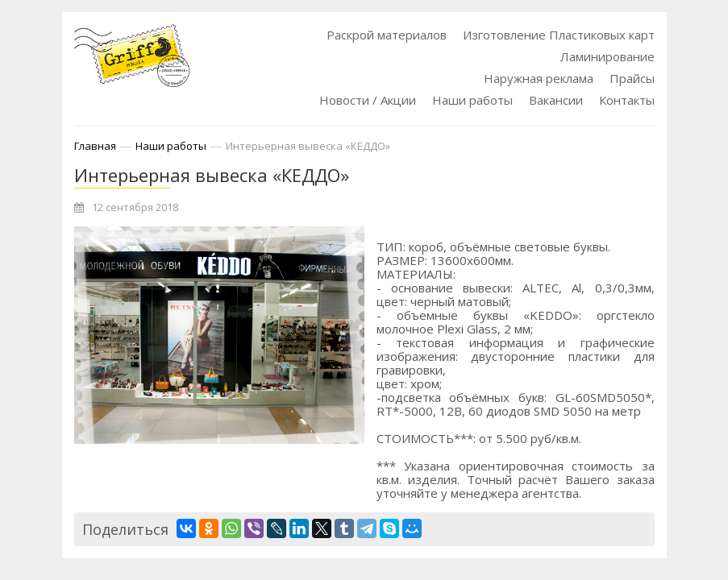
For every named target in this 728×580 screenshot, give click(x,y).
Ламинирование (607, 56)
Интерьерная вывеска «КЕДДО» (308, 146)
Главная (95, 146)
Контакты (627, 100)
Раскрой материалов (387, 35)
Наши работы (472, 100)
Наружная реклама (539, 78)
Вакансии (556, 100)
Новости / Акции (368, 100)
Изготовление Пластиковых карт (559, 35)
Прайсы (632, 78)
